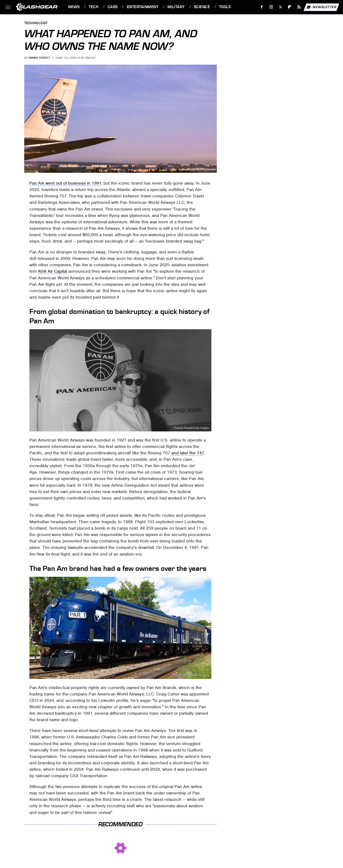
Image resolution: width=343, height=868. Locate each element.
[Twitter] (280, 7)
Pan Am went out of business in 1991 (65, 183)
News (74, 7)
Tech (94, 7)
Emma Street (39, 58)
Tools (225, 7)
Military (176, 7)
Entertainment (143, 7)
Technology (36, 23)
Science (202, 7)
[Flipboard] (290, 7)
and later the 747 (188, 453)
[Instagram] (271, 7)
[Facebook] (262, 7)
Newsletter (321, 7)
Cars (113, 7)
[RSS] (299, 7)
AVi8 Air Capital (52, 271)
